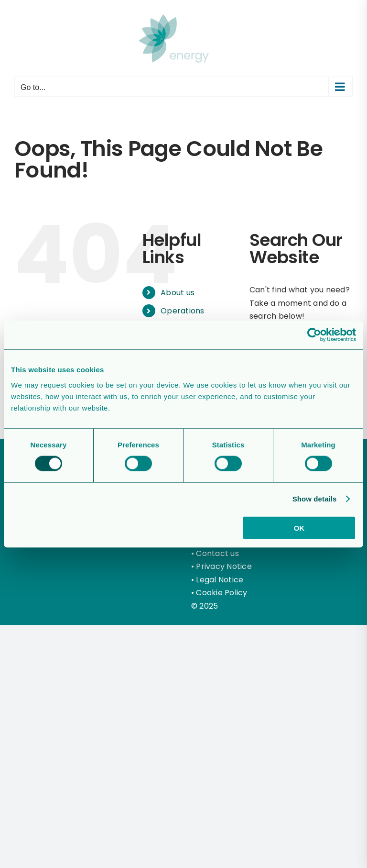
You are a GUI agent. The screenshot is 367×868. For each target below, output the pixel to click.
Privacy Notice (224, 566)
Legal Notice (220, 580)
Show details (315, 499)
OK (299, 528)
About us (178, 293)
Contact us (217, 553)
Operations (182, 311)
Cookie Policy (221, 593)
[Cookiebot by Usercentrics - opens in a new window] (314, 335)
